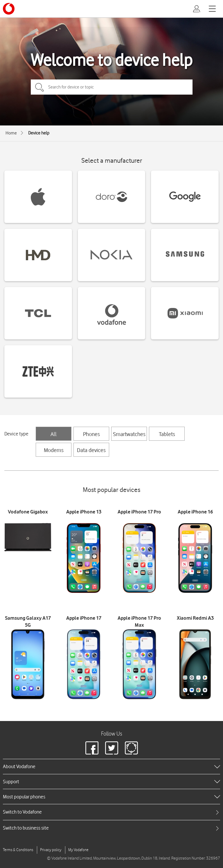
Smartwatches (129, 434)
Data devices (91, 450)
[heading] (111, 766)
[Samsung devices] (185, 255)
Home (11, 133)
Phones (91, 434)
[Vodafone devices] (112, 313)
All (54, 434)
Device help (39, 133)
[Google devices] (185, 197)
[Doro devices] (112, 197)
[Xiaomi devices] (185, 313)
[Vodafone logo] (9, 9)
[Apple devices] (38, 197)
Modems (54, 450)
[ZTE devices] (38, 371)
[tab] (111, 812)
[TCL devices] (38, 313)
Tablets (167, 434)
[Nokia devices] (112, 255)
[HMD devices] (38, 255)
